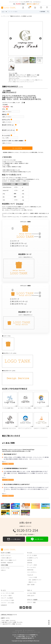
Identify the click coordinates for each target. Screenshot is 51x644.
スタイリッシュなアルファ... (25, 428)
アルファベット (20, 80)
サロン (18, 82)
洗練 (36, 80)
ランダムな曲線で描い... (8, 408)
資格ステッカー (33, 582)
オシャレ (40, 80)
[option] (25, 38)
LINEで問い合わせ (37, 539)
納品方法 (5, 114)
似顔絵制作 (4, 605)
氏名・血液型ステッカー (35, 580)
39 (16, 426)
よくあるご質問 (31, 593)
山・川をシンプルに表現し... (25, 408)
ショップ (31, 82)
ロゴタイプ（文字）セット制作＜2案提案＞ (14, 141)
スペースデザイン (32, 572)
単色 (28, 80)
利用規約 (15, 632)
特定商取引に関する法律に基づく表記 (30, 632)
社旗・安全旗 (31, 584)
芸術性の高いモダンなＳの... (9, 428)
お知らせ (3, 570)
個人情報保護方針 (30, 630)
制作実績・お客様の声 (7, 563)
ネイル (27, 82)
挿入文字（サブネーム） (9, 125)
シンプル (32, 80)
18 (32, 406)
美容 (14, 82)
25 (23, 102)
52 (16, 406)
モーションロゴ (7, 135)
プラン (5, 109)
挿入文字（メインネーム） (10, 130)
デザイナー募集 (31, 602)
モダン (11, 82)
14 (47, 406)
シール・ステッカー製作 (7, 593)
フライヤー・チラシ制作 (7, 603)
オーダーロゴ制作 (32, 555)
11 (47, 426)
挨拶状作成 (30, 570)
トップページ (4, 16)
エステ (22, 82)
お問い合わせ (31, 596)
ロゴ (8, 480)
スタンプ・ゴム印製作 (7, 598)
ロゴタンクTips (5, 568)
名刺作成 (30, 560)
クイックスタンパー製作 (7, 600)
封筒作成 (30, 563)
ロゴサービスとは (6, 555)
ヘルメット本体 (33, 577)
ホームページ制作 (32, 565)
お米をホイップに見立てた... (41, 428)
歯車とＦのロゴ (38, 408)
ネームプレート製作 (6, 596)
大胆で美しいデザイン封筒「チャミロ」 (26, 622)
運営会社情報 (19, 630)
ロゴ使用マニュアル (33, 558)
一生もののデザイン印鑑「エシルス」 (26, 624)
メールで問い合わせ (14, 539)
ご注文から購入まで (6, 558)
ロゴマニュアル (7, 120)
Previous (11, 38)
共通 (8, 464)
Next (40, 38)
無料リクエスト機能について (9, 560)
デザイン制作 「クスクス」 (25, 621)
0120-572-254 (25, 530)
